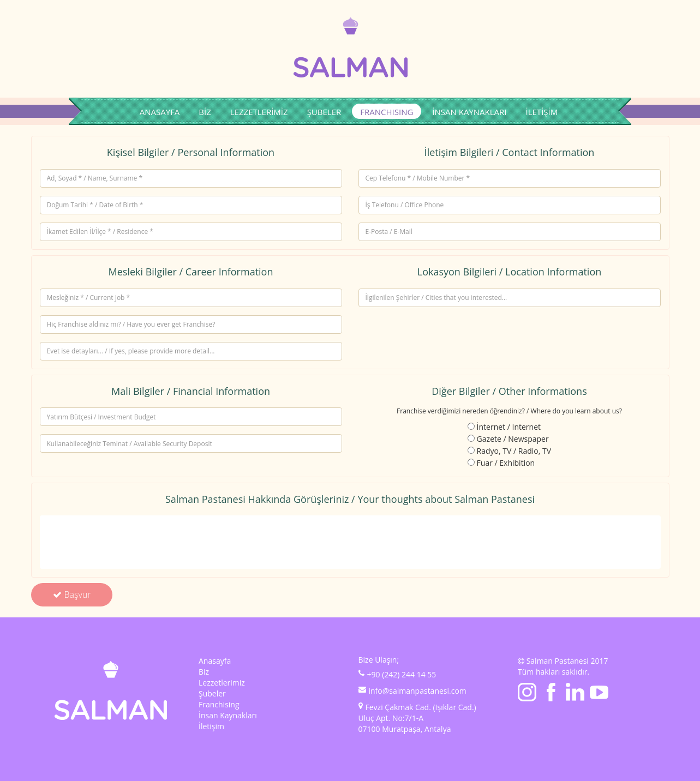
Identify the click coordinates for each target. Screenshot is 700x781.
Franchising (219, 704)
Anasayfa (215, 661)
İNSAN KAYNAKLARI (469, 112)
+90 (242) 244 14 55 (402, 674)
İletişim (211, 726)
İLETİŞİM (542, 112)
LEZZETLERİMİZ (259, 112)
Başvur (72, 594)
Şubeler (212, 693)
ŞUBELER (324, 112)
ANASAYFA (160, 112)
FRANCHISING (387, 112)
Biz (204, 672)
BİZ (205, 112)
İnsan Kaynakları (228, 715)
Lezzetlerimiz (222, 683)
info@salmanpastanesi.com (418, 691)
